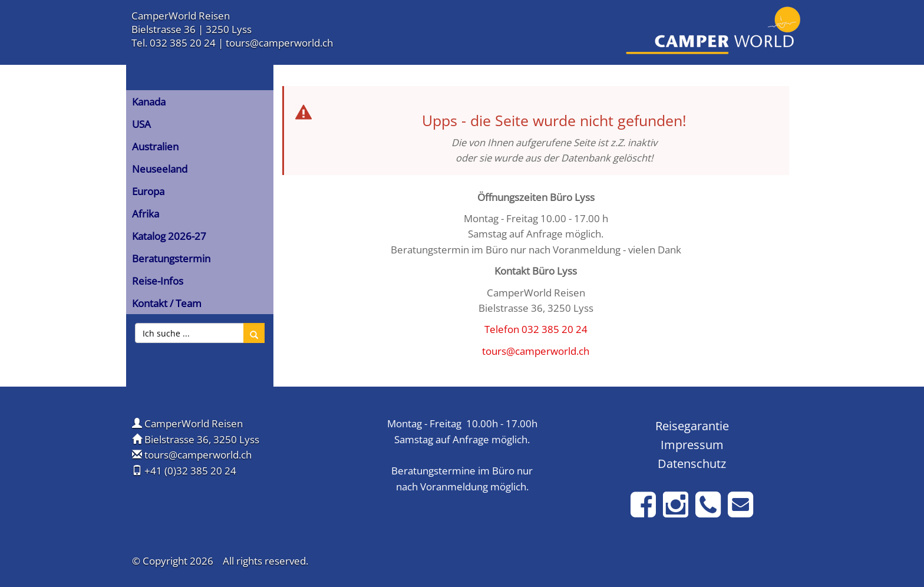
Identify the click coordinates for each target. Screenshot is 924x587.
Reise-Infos (158, 281)
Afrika (146, 214)
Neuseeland (160, 169)
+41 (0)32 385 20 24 (190, 471)
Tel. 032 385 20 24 (174, 43)
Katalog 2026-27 (169, 236)
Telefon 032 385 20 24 (536, 329)
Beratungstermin (171, 258)
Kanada (149, 102)
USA (141, 124)
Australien (155, 146)
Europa (148, 191)
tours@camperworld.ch (279, 43)
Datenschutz (692, 463)
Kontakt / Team (167, 303)
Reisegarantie (692, 426)
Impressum (692, 444)
